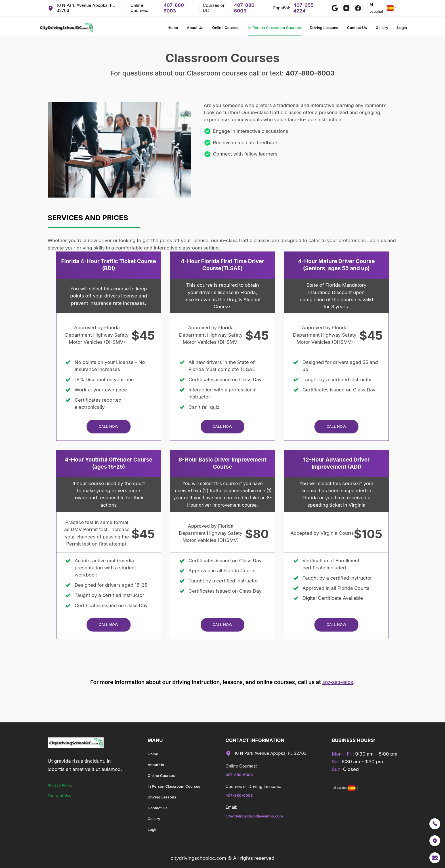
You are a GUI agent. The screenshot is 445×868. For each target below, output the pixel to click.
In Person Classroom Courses (247, 30)
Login (401, 30)
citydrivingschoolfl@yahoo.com (267, 819)
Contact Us (348, 30)
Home (124, 30)
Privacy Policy (64, 788)
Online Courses (187, 30)
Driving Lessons (308, 30)
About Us (150, 30)
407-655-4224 (305, 8)
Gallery (377, 30)
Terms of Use (63, 798)
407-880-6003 (175, 8)
